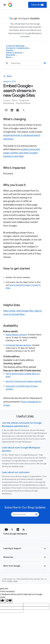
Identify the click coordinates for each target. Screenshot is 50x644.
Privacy (10, 581)
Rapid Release (9, 103)
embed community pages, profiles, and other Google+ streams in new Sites (22, 153)
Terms (16, 581)
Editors (15, 100)
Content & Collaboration (18, 48)
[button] (25, 548)
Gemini (10, 51)
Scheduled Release (23, 103)
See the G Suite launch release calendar (24, 381)
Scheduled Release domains (18, 345)
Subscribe (38, 5)
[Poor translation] (9, 601)
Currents (7, 100)
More (9, 57)
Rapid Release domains (16, 335)
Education (12, 55)
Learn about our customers (16, 472)
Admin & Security (15, 53)
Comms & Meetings (16, 46)
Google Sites (24, 100)
